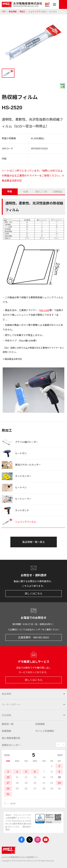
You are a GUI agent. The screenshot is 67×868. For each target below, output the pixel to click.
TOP (4, 12)
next (63, 745)
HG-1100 (45, 310)
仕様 (26, 192)
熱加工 (22, 12)
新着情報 (6, 731)
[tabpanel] (33, 43)
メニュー (54, 4)
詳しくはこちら (34, 594)
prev (58, 745)
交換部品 (57, 192)
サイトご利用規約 (45, 731)
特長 (10, 192)
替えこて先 (41, 192)
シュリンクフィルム (37, 12)
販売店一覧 (8, 724)
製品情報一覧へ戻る (34, 542)
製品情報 (13, 12)
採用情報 (40, 724)
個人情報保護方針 (11, 738)
